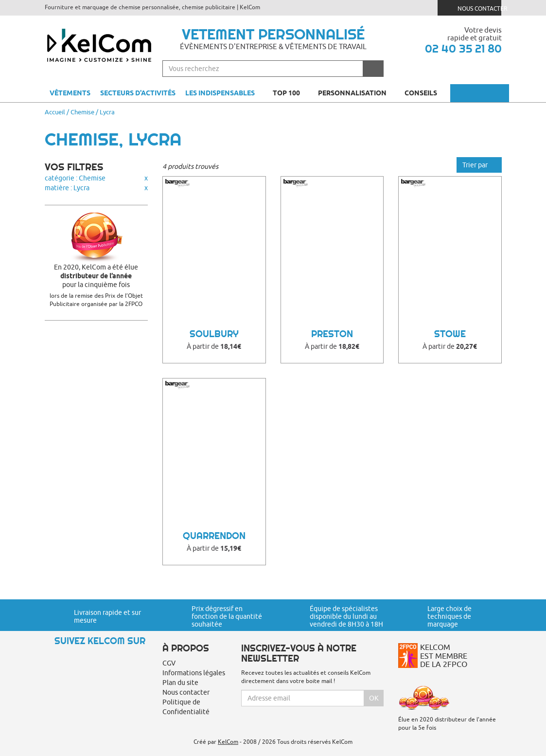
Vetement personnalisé (273, 34)
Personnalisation (356, 93)
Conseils (425, 93)
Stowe (450, 334)
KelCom (228, 742)
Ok (374, 698)
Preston (332, 334)
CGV (169, 663)
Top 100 (291, 93)
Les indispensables (220, 93)
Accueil (55, 112)
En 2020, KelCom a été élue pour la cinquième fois (97, 276)
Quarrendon (214, 536)
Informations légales (194, 673)
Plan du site (180, 683)
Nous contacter (473, 8)
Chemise (82, 112)
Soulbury (214, 334)
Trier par (479, 165)
